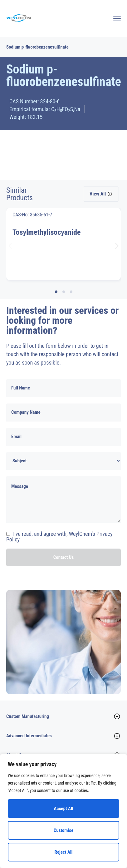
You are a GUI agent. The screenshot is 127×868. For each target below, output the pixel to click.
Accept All (64, 809)
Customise (64, 830)
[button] (10, 246)
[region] (64, 811)
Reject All (64, 852)
